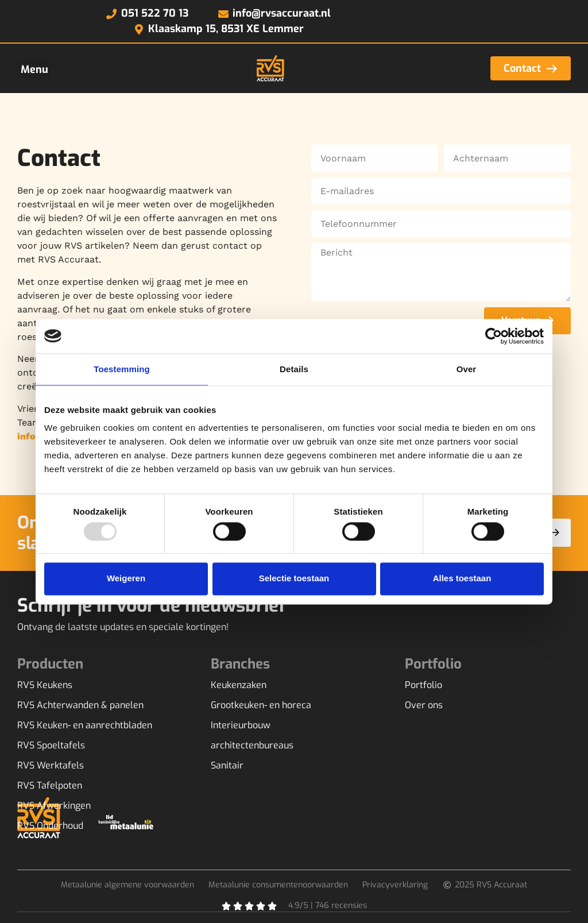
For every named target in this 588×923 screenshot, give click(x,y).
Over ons (424, 705)
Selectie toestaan (294, 579)
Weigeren (126, 579)
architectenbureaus (252, 746)
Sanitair (227, 766)
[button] (34, 69)
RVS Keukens (45, 685)
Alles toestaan (462, 579)
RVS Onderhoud (50, 826)
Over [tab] (467, 369)
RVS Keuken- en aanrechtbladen (85, 725)
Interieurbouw (241, 725)
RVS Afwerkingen (54, 806)
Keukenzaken (239, 685)
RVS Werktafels (51, 766)
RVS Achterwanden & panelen (80, 705)
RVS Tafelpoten (50, 786)
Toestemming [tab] (122, 369)
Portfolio (423, 685)
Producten (50, 664)
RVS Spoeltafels (51, 746)
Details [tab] (294, 369)
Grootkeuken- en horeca (261, 705)
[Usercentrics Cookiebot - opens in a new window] (494, 336)
